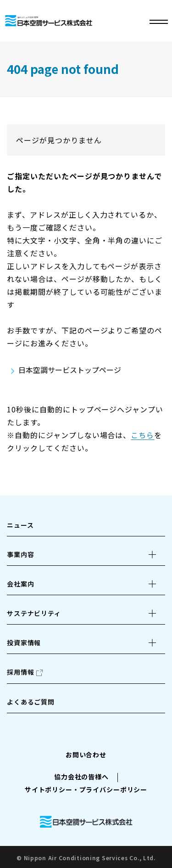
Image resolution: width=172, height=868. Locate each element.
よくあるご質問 (31, 702)
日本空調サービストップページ (70, 370)
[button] (86, 555)
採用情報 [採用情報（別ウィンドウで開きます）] (20, 672)
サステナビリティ (34, 613)
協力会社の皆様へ (81, 777)
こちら (142, 435)
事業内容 (20, 554)
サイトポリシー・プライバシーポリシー (86, 789)
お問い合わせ (86, 755)
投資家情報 (24, 643)
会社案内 (20, 584)
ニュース (20, 525)
